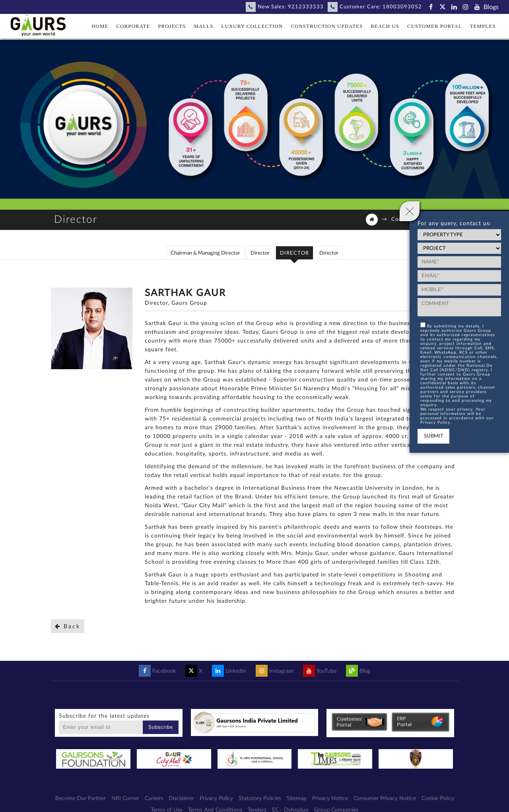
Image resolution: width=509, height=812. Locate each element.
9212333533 (306, 7)
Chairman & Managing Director (205, 253)
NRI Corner (125, 798)
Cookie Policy (438, 798)
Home (100, 26)
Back (68, 626)
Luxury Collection (252, 26)
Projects (172, 26)
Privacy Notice (330, 798)
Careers (154, 798)
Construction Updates (327, 26)
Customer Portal (435, 26)
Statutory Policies (260, 798)
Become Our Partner (81, 798)
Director (260, 253)
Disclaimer (181, 798)
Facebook (157, 671)
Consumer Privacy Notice (385, 798)
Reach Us (385, 26)
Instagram (275, 671)
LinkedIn (229, 671)
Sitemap (297, 798)
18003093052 (402, 7)
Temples (483, 26)
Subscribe (161, 727)
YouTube (320, 671)
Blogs (491, 7)
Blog (358, 671)
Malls (204, 26)
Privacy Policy (216, 798)
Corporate (133, 26)
